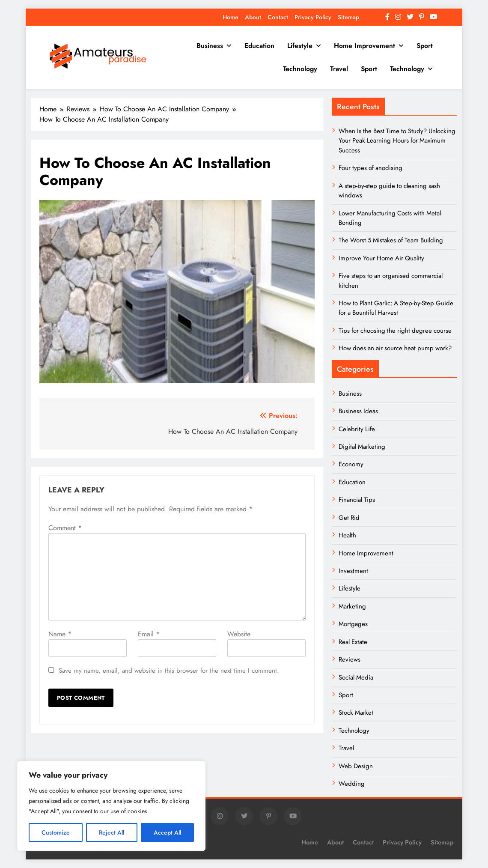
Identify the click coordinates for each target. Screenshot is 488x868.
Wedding (352, 784)
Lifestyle (300, 46)
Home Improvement (365, 46)
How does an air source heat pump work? (395, 348)
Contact (278, 17)
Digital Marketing (363, 447)
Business (210, 46)
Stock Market (356, 713)
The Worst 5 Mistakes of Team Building (391, 240)
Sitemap (348, 17)
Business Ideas (358, 411)
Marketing (352, 606)
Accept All (167, 832)
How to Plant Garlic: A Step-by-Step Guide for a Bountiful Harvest (396, 308)
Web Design (356, 766)
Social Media (356, 677)
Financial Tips (357, 500)
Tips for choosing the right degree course (395, 331)
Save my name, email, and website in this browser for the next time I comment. (169, 671)
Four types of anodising (370, 168)
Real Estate (353, 642)
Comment (65, 528)
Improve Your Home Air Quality (381, 258)
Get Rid (349, 518)
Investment (353, 571)
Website (239, 634)
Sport (425, 46)
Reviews (350, 659)
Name (60, 634)
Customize (56, 832)
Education (259, 46)
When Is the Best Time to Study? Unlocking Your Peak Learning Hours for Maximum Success (397, 141)
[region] (111, 806)
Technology (300, 69)
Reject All (112, 832)
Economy (351, 464)
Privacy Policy (313, 17)
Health (347, 535)
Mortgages (353, 624)
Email (149, 634)
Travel (339, 69)
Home (231, 17)
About (253, 17)
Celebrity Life (357, 429)
